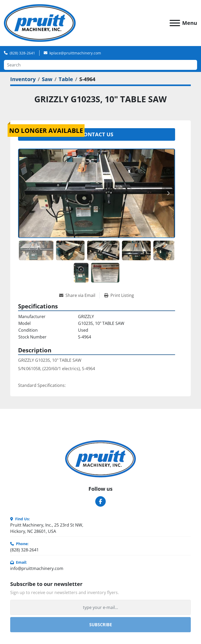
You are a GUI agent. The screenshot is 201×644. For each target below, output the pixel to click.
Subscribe (101, 625)
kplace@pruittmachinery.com (75, 53)
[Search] (100, 65)
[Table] (66, 79)
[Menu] (175, 23)
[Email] (100, 607)
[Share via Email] (79, 295)
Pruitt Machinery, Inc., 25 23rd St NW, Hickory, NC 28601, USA (47, 528)
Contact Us (97, 134)
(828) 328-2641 (22, 53)
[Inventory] (23, 79)
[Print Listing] (119, 295)
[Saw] (47, 79)
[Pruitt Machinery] (100, 459)
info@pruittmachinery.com (37, 568)
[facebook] (100, 501)
